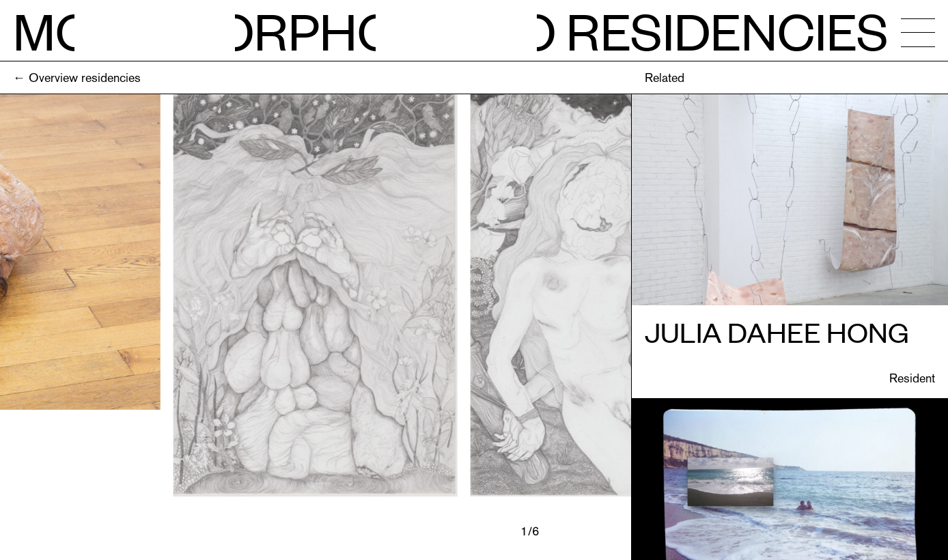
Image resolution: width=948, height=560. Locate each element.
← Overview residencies (77, 78)
